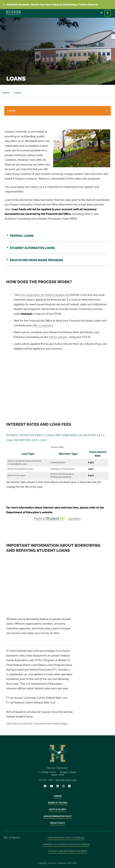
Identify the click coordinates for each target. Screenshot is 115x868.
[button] (57, 111)
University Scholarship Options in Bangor (66, 845)
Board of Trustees (57, 803)
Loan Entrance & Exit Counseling (66, 838)
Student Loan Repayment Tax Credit (68, 851)
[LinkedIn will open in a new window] (59, 786)
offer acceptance (43, 325)
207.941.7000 (46, 780)
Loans (17, 93)
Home (6, 93)
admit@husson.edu (66, 780)
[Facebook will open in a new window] (47, 786)
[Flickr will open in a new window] (70, 786)
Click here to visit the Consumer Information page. (37, 724)
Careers (57, 796)
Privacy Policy (57, 823)
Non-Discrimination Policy (57, 816)
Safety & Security (58, 809)
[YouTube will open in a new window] (53, 786)
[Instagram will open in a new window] (65, 786)
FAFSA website (58, 337)
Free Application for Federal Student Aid (45, 295)
